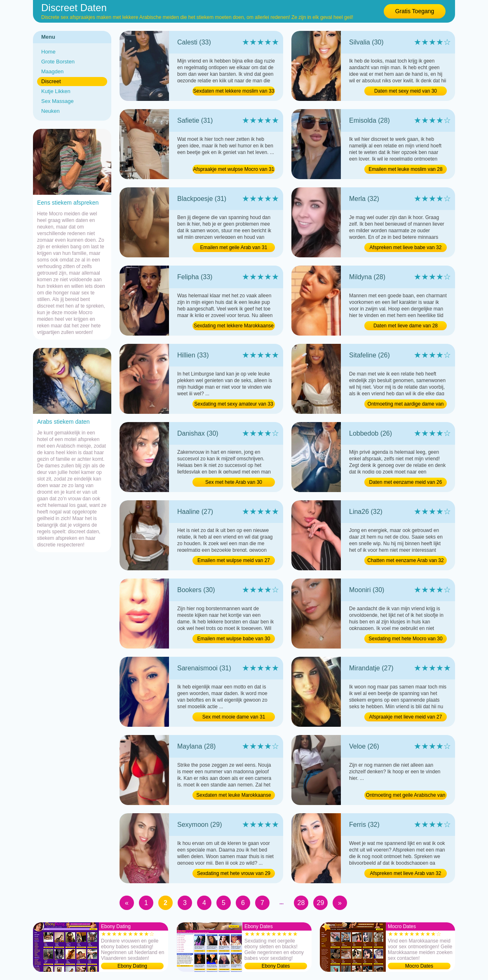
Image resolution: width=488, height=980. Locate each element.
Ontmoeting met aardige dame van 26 (406, 405)
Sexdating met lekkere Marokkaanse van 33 (234, 327)
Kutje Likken (56, 91)
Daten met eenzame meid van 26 (406, 482)
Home (48, 52)
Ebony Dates (276, 966)
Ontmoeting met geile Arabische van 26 (406, 796)
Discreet (51, 81)
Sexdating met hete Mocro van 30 (405, 639)
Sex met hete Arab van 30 (234, 482)
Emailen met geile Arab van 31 (234, 247)
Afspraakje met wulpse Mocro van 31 (234, 169)
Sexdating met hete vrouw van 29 (234, 873)
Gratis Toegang (415, 11)
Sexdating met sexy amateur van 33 (233, 404)
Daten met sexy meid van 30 (406, 91)
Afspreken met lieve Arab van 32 (406, 873)
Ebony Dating (132, 966)
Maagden (52, 71)
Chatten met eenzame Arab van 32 (405, 560)
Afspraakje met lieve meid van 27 (406, 717)
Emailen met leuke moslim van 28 (405, 169)
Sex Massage (57, 101)
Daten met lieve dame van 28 (406, 326)
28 (301, 903)
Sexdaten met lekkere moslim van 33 (234, 91)
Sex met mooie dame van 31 (234, 717)
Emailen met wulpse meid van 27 (234, 560)
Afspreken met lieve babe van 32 (406, 247)
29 (321, 903)
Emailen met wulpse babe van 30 (234, 639)
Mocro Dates (419, 966)
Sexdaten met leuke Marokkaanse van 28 (233, 796)
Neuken (50, 111)
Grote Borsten (58, 62)
